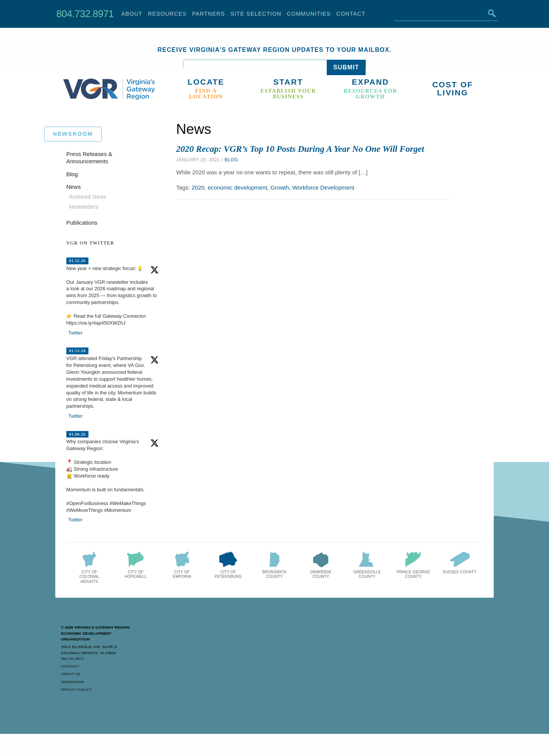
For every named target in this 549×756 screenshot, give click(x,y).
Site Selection (256, 14)
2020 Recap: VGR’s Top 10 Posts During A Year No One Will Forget (300, 149)
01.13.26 (77, 351)
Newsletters (84, 207)
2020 (198, 187)
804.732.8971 (85, 14)
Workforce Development (323, 187)
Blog (231, 160)
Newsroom (72, 682)
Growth (280, 187)
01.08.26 (77, 434)
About (132, 14)
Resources (167, 14)
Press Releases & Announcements (89, 158)
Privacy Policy (76, 689)
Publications (82, 223)
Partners (209, 14)
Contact (351, 14)
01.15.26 (77, 261)
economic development (238, 187)
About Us (71, 674)
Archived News (88, 197)
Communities (309, 14)
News (74, 187)
